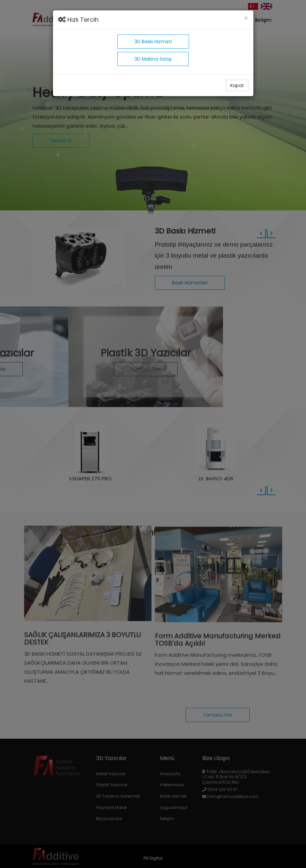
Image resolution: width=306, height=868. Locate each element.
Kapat (237, 85)
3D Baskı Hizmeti (153, 42)
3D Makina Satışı (153, 59)
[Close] (246, 18)
